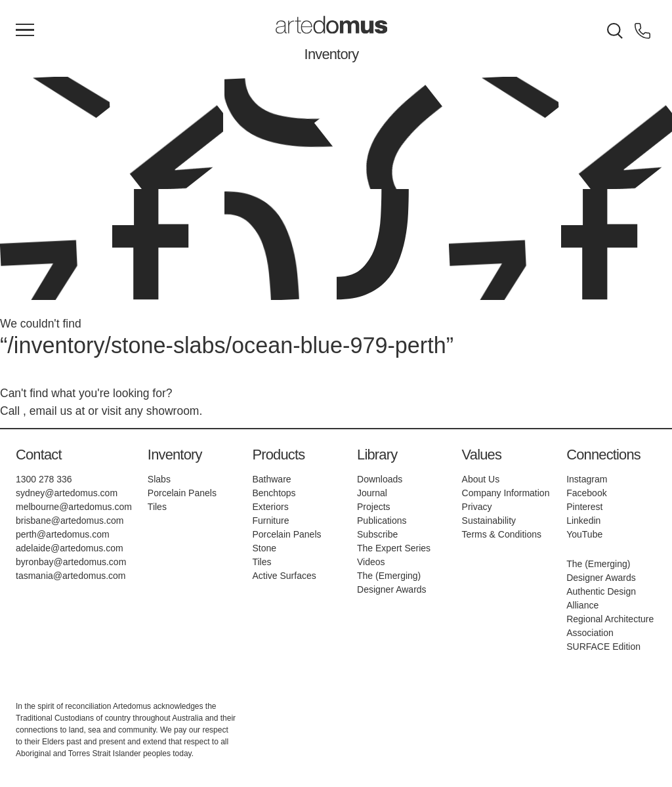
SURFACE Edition (603, 647)
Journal (372, 493)
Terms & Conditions (502, 534)
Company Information (506, 493)
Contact (39, 455)
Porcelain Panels (182, 493)
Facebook (586, 493)
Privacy (477, 507)
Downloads (380, 479)
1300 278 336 (44, 479)
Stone (264, 548)
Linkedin (583, 521)
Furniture (270, 521)
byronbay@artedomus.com (71, 562)
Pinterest (584, 507)
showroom (173, 411)
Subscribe (377, 534)
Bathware (271, 479)
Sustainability (489, 521)
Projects (374, 507)
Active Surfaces (284, 576)
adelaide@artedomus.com (70, 548)
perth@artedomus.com (63, 534)
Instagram (587, 479)
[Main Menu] (25, 31)
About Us (481, 479)
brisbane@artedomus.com (70, 521)
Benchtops (274, 493)
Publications (382, 521)
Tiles (157, 507)
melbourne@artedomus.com (74, 507)
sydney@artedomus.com (67, 493)
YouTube (584, 534)
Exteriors (270, 507)
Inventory (332, 54)
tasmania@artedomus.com (71, 576)
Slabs (159, 479)
